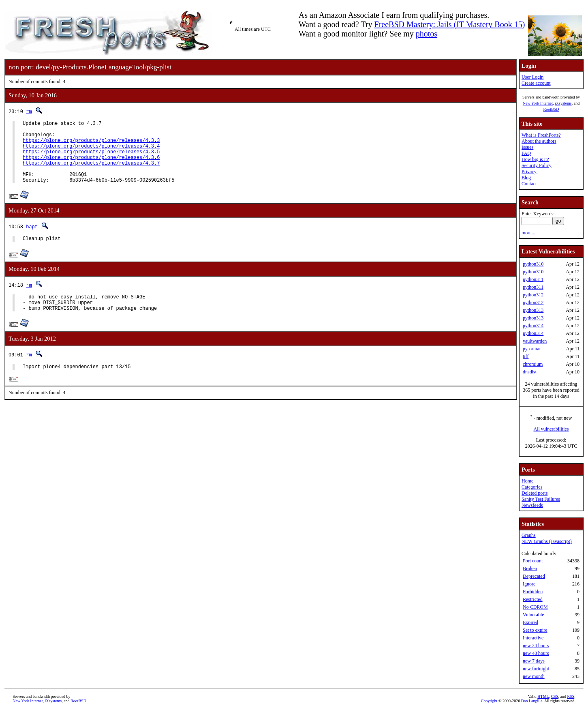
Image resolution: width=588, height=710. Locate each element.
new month (534, 676)
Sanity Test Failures (541, 499)
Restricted (533, 599)
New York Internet (538, 103)
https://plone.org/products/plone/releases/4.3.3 (91, 145)
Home (527, 481)
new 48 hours (536, 653)
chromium (533, 364)
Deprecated (534, 576)
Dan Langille (532, 701)
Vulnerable (533, 615)
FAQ (526, 153)
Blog (526, 178)
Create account (536, 83)
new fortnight (536, 669)
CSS (555, 696)
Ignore (529, 584)
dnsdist (530, 372)
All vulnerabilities (551, 429)
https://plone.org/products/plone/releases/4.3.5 (91, 159)
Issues (527, 147)
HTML (543, 696)
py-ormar (532, 349)
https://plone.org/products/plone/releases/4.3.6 (91, 166)
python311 (533, 279)
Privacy (529, 172)
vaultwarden (535, 341)
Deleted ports (535, 493)
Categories (532, 487)
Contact (529, 184)
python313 (533, 310)
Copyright (489, 701)
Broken (530, 568)
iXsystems (563, 103)
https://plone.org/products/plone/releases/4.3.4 (91, 152)
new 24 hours (536, 646)
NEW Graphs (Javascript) (547, 541)
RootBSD (551, 109)
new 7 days (534, 661)
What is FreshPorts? (541, 135)
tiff (526, 356)
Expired (530, 622)
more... (528, 233)
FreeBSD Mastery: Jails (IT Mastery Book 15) (450, 24)
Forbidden (533, 592)
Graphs (529, 535)
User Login (532, 77)
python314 (533, 326)
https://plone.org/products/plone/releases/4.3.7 (91, 173)
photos (427, 34)
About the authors (539, 141)
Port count (533, 561)
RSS (571, 696)
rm (29, 111)
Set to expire (535, 630)
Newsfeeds (532, 505)
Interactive (533, 638)
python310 (533, 264)
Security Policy (537, 165)
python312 (533, 295)
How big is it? (535, 159)
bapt (32, 240)
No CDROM (535, 607)
